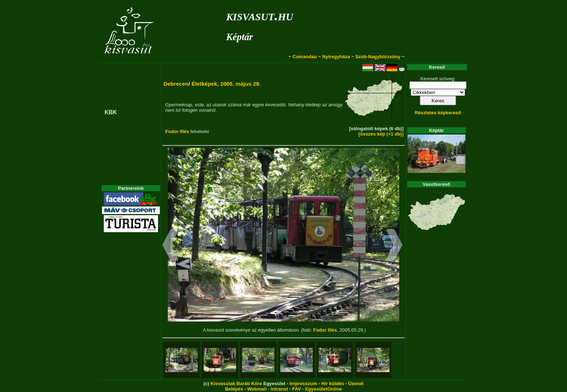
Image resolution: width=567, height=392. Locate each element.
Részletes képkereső (438, 113)
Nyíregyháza (336, 57)
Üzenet (356, 384)
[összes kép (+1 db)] (381, 134)
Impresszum (303, 384)
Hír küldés (332, 384)
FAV (297, 389)
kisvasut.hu (259, 15)
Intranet (280, 389)
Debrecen (176, 84)
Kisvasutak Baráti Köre (236, 384)
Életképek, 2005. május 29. (226, 84)
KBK (111, 112)
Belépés (234, 389)
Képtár (239, 37)
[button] (170, 246)
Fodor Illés (177, 131)
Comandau (305, 57)
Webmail (257, 389)
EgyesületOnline (324, 389)
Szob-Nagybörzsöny (378, 57)
